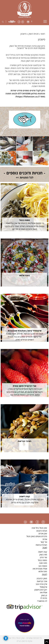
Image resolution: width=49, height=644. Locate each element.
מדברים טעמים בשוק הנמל (37, 536)
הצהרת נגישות (41, 545)
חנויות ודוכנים (42, 531)
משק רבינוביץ (42, 578)
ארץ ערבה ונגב (41, 584)
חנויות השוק (34, 34)
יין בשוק (44, 595)
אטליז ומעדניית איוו (40, 569)
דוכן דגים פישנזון (41, 590)
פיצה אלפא (43, 571)
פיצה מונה (43, 563)
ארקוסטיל (43, 587)
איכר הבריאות (42, 581)
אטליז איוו (44, 592)
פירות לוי (44, 598)
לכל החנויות (27, 178)
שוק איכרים (43, 534)
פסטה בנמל (42, 560)
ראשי (43, 34)
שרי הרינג (43, 557)
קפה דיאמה (43, 552)
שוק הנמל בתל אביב (39, 528)
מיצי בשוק (43, 555)
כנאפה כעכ (43, 566)
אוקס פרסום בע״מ (24, 641)
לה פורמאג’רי (42, 601)
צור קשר (44, 542)
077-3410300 (24, 94)
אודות (45, 539)
